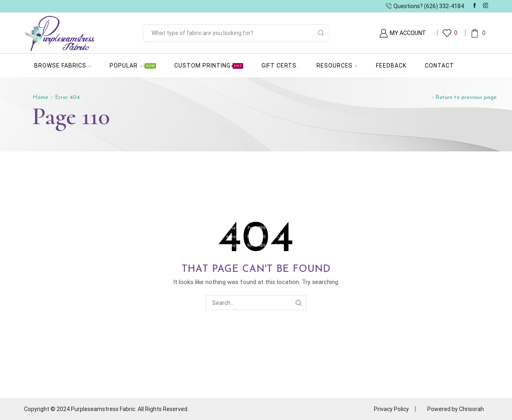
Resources (337, 66)
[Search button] (321, 33)
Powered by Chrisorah (456, 409)
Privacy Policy (391, 409)
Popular (133, 66)
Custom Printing (209, 66)
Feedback (391, 66)
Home (40, 97)
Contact (439, 66)
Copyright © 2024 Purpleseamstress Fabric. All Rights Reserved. (106, 409)
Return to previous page (466, 97)
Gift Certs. (280, 66)
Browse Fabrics (63, 66)
